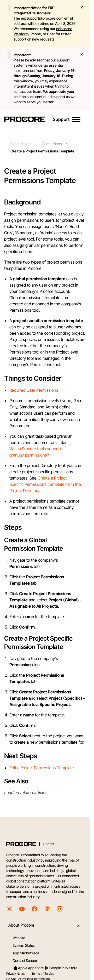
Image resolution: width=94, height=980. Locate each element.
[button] (76, 119)
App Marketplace (26, 953)
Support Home (22, 144)
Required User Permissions (34, 390)
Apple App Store (28, 968)
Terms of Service (43, 974)
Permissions (52, 144)
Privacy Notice (16, 974)
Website (19, 938)
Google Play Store (61, 968)
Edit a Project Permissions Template (42, 768)
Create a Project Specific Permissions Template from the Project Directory (45, 484)
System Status (24, 945)
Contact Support (25, 961)
